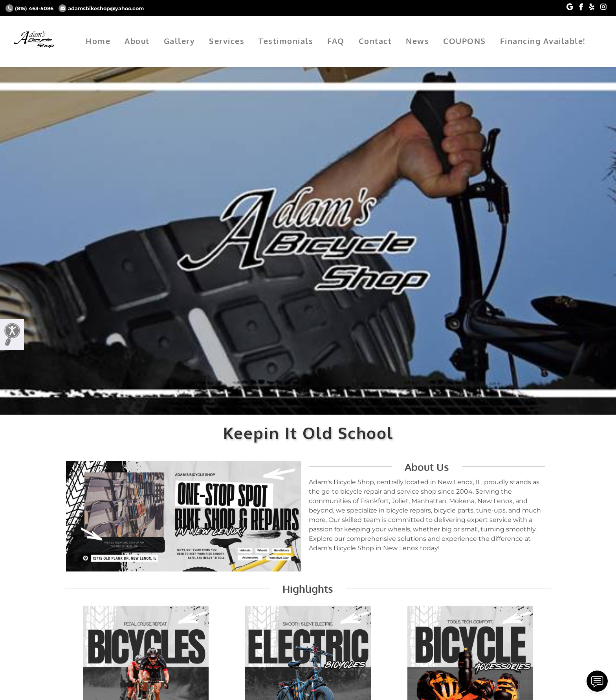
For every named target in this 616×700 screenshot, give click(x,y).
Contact (375, 41)
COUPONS (465, 41)
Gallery (180, 41)
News (417, 41)
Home (98, 41)
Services (227, 41)
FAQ (336, 41)
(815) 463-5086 (29, 8)
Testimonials (286, 41)
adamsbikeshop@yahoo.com (101, 8)
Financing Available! (543, 41)
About (137, 41)
